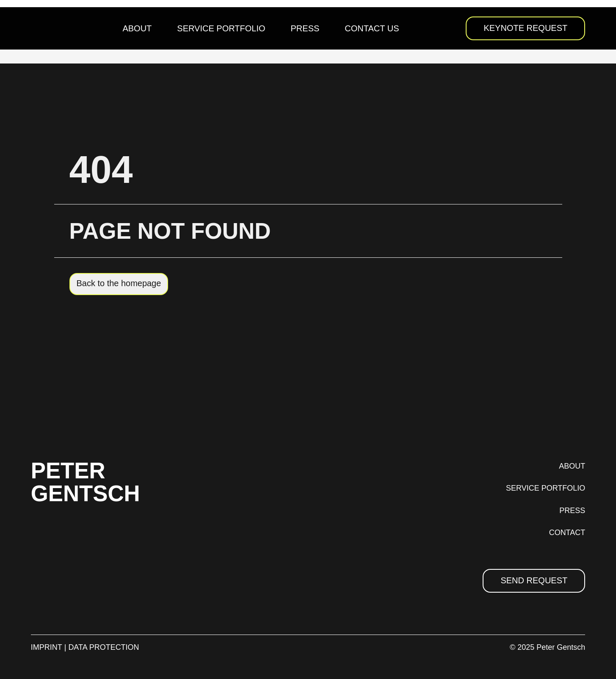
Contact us (372, 28)
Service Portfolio (221, 28)
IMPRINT (47, 647)
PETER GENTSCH (86, 482)
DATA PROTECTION (104, 647)
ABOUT (572, 466)
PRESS (572, 511)
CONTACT (567, 533)
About (137, 28)
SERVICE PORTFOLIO (546, 488)
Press (305, 28)
